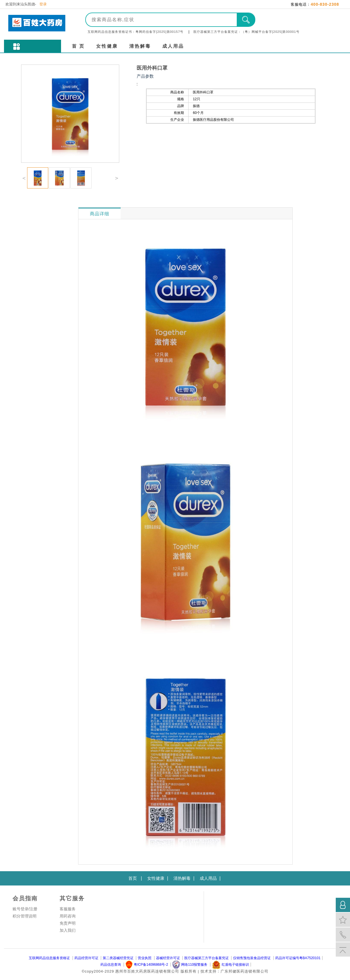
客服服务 (68, 909)
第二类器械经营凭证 (118, 958)
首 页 (78, 46)
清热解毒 (140, 46)
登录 (43, 4)
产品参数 (145, 76)
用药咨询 (68, 916)
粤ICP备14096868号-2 (151, 965)
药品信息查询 (111, 965)
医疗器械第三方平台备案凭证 (207, 958)
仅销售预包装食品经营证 (252, 958)
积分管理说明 (25, 916)
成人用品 (173, 46)
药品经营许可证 (86, 958)
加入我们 (68, 930)
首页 (133, 878)
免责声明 (68, 923)
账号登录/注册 (25, 909)
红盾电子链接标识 (235, 965)
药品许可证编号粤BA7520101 (298, 958)
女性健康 (107, 46)
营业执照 (145, 958)
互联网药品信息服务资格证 (49, 958)
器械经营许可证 (168, 958)
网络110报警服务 (194, 965)
